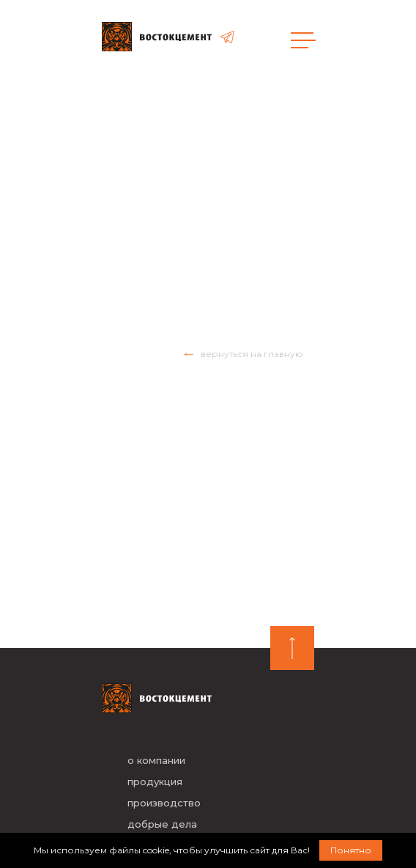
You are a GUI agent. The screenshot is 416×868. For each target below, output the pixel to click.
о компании (156, 760)
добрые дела (162, 824)
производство (164, 803)
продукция (155, 781)
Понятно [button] (351, 850)
